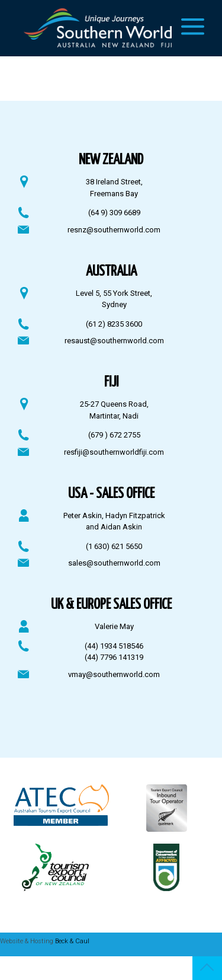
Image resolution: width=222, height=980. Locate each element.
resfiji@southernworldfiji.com (114, 452)
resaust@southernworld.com (114, 341)
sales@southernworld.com (114, 563)
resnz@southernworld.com (114, 230)
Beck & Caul (72, 941)
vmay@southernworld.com (114, 674)
